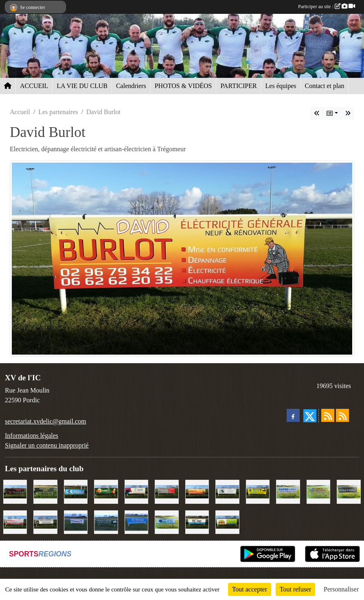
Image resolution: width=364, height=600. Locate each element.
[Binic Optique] (227, 491)
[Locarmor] (318, 491)
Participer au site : (327, 7)
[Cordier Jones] (15, 522)
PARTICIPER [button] (238, 86)
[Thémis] (167, 491)
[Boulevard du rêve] (45, 491)
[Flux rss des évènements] (342, 415)
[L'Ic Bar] (197, 522)
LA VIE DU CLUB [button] (82, 86)
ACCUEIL (34, 86)
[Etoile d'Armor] (349, 491)
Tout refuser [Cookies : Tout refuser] (296, 589)
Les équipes (281, 86)
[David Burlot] (197, 491)
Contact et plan (325, 86)
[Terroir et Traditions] (15, 491)
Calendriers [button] (131, 86)
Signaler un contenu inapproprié (47, 445)
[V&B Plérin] (106, 491)
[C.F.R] (76, 491)
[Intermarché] (76, 522)
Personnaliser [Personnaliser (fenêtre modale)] (341, 589)
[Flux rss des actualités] (328, 415)
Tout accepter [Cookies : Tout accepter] (250, 589)
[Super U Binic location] (288, 491)
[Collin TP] (258, 491)
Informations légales (32, 436)
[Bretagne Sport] (106, 522)
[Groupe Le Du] (167, 522)
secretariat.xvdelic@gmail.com (46, 421)
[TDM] (227, 522)
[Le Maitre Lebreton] (136, 491)
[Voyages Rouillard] (136, 522)
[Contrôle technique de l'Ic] (45, 522)
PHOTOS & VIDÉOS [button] (183, 86)
